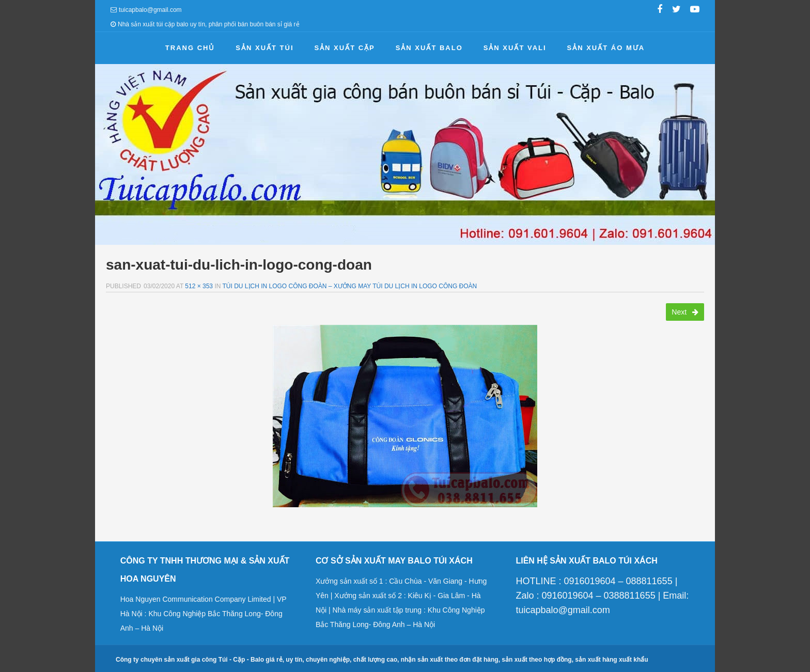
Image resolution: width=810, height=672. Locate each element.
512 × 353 (199, 286)
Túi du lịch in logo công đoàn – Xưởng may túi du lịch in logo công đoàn (350, 286)
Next (685, 312)
